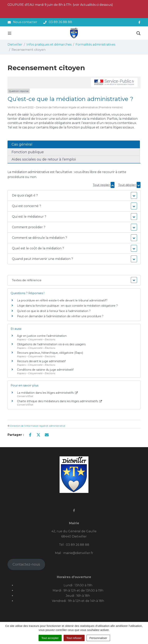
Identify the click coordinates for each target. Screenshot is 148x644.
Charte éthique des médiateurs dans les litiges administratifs (59, 401)
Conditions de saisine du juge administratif (45, 370)
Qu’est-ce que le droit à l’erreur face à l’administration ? (54, 311)
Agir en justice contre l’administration (42, 336)
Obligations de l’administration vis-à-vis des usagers (51, 344)
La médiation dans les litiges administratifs (47, 393)
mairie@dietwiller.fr (78, 553)
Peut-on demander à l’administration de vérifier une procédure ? (60, 316)
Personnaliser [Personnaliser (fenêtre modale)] (98, 638)
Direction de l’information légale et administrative (38, 426)
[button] (74, 196)
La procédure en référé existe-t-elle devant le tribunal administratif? (62, 300)
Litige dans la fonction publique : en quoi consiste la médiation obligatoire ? (67, 306)
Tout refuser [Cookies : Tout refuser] (74, 638)
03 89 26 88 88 (78, 545)
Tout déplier (129, 185)
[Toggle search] (138, 33)
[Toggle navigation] (10, 33)
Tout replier (104, 185)
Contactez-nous (26, 564)
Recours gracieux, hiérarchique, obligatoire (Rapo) (50, 353)
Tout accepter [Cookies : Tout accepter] (50, 638)
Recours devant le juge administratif (41, 361)
